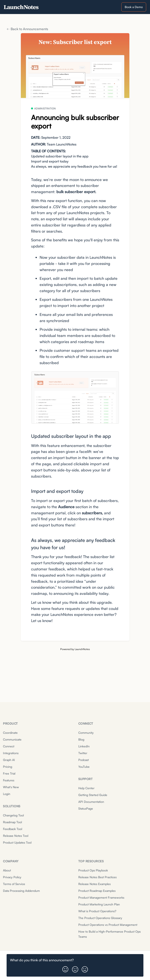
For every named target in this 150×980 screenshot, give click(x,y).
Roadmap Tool (12, 822)
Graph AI (9, 760)
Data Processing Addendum (21, 891)
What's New (11, 787)
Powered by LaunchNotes (75, 649)
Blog (81, 739)
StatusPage (86, 808)
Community (86, 733)
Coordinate (10, 733)
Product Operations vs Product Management (108, 925)
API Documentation (91, 802)
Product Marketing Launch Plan (99, 904)
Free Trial (9, 773)
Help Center (86, 788)
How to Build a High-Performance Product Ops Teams (109, 934)
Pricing (8, 767)
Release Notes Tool (16, 836)
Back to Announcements (27, 29)
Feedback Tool (13, 829)
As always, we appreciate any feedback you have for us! (74, 166)
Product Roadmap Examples (97, 891)
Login (7, 794)
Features (9, 780)
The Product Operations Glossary (100, 918)
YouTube (84, 767)
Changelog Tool (13, 815)
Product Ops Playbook (93, 870)
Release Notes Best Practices (97, 877)
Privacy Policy (12, 877)
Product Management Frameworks (101, 897)
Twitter (83, 753)
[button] (65, 968)
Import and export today (50, 161)
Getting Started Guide (93, 795)
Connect (9, 746)
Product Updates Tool (17, 842)
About (7, 870)
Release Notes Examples (94, 884)
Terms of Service (14, 884)
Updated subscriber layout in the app (60, 156)
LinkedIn (84, 746)
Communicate (12, 739)
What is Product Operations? (97, 911)
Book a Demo (134, 7)
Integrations (11, 753)
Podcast (84, 760)
